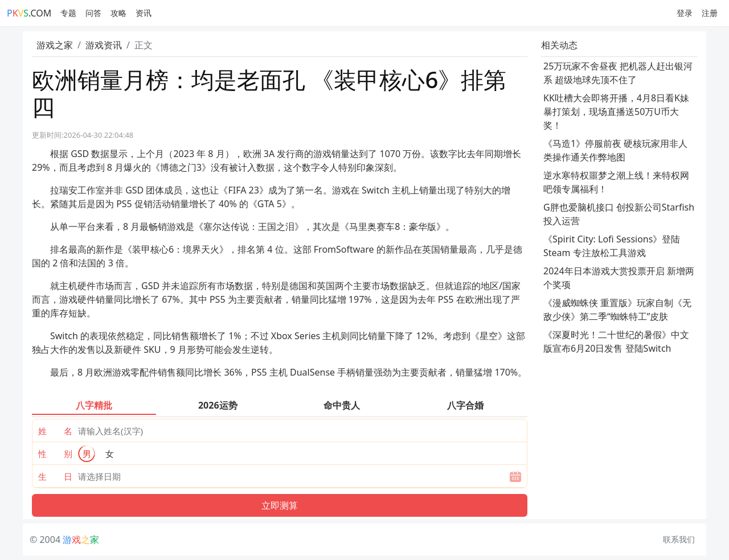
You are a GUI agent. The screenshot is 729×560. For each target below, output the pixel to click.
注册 (710, 13)
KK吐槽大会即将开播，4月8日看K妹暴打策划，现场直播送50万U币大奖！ (616, 112)
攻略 (118, 13)
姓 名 (55, 431)
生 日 (55, 476)
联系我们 (679, 539)
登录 (685, 13)
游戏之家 (55, 45)
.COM (29, 13)
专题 (68, 13)
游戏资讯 (104, 45)
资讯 (144, 13)
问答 (93, 13)
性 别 (55, 454)
